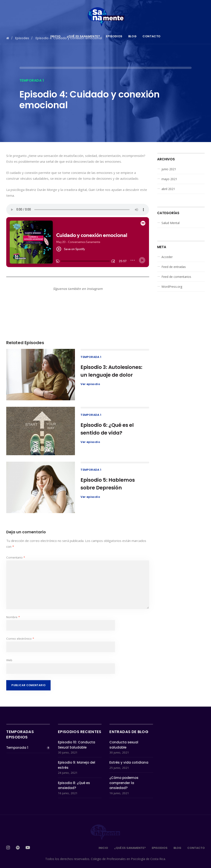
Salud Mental (171, 223)
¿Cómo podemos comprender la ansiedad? (124, 783)
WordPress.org (172, 287)
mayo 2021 (169, 179)
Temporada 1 (32, 80)
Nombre (13, 617)
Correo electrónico (20, 639)
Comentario (16, 557)
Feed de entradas (174, 267)
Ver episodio (90, 384)
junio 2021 (169, 169)
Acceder (167, 257)
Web (9, 660)
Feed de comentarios (176, 277)
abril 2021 (168, 189)
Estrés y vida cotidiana (129, 762)
